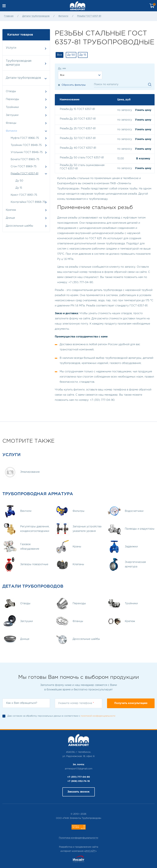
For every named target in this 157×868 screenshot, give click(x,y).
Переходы (26, 99)
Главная (9, 16)
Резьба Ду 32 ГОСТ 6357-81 (78, 138)
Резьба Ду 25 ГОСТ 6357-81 (78, 129)
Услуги (26, 48)
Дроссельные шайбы (26, 226)
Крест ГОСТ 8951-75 (24, 195)
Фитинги (63, 16)
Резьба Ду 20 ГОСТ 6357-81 (78, 119)
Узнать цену (143, 110)
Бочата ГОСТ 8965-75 (25, 159)
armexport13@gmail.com (79, 769)
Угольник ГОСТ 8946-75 (27, 152)
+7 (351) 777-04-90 (79, 777)
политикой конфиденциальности (98, 716)
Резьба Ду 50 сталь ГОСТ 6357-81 (82, 158)
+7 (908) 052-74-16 (79, 781)
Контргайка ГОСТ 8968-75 (28, 202)
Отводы (26, 91)
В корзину (143, 159)
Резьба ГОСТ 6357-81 (89, 16)
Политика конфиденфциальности (78, 838)
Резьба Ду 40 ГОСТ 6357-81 (78, 148)
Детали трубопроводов (36, 16)
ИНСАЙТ (90, 851)
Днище (26, 218)
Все (60, 55)
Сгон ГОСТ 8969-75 (24, 167)
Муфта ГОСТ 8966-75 (25, 138)
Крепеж (26, 210)
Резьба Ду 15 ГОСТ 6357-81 (77, 109)
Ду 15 (19, 188)
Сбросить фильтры (74, 85)
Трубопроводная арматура (26, 63)
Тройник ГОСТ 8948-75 (26, 145)
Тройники (26, 107)
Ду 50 (19, 181)
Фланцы (26, 123)
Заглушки (26, 115)
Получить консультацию (131, 703)
